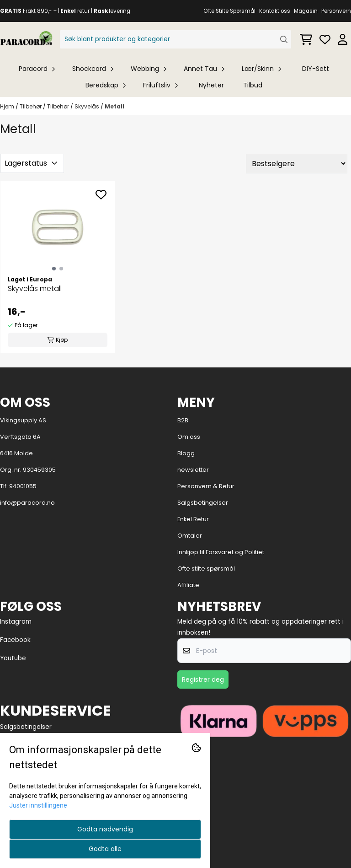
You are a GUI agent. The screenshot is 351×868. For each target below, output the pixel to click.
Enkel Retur (193, 519)
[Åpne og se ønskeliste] (325, 39)
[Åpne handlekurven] (306, 39)
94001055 (23, 486)
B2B (183, 420)
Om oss (189, 437)
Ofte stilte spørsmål (206, 569)
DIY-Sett (316, 69)
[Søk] (176, 39)
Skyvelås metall (35, 288)
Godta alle (105, 849)
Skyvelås (88, 106)
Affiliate (188, 585)
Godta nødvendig (105, 829)
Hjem (8, 106)
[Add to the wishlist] (101, 194)
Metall (114, 106)
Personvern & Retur (206, 486)
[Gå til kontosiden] (343, 39)
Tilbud (253, 85)
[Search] (284, 40)
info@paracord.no (27, 503)
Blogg (186, 453)
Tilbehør (31, 106)
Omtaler (190, 536)
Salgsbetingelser (203, 503)
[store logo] (26, 39)
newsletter (193, 470)
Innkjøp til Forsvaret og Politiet (221, 552)
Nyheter (211, 85)
